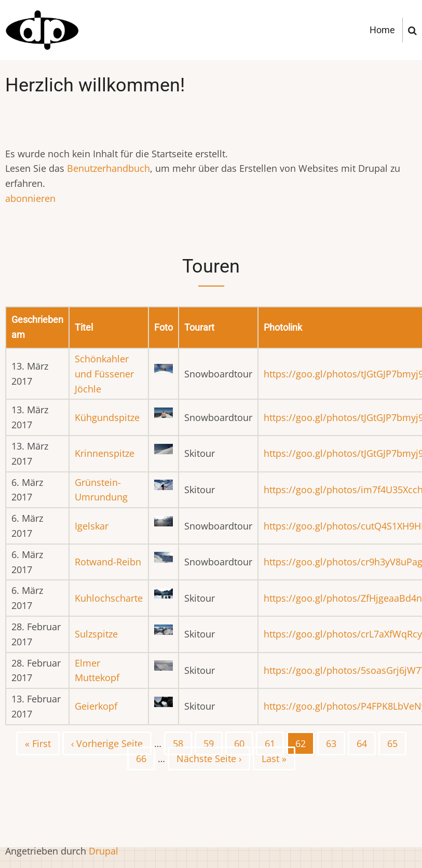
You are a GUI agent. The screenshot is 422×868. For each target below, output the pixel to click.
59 (213, 743)
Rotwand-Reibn (108, 562)
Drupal (104, 851)
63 (336, 743)
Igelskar (92, 526)
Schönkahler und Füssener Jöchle (104, 374)
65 (397, 743)
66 (146, 758)
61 (274, 743)
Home (382, 30)
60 (244, 743)
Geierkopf (96, 706)
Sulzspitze (96, 634)
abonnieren (30, 198)
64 (366, 743)
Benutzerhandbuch (108, 168)
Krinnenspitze (105, 453)
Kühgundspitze (107, 417)
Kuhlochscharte (109, 598)
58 (182, 743)
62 (305, 746)
